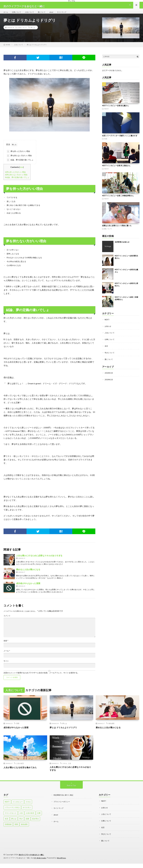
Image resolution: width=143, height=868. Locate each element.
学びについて (110, 357)
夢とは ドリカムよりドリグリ (65, 732)
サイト (6, 665)
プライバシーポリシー (62, 807)
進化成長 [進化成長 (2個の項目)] (24, 830)
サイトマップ (68, 14)
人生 (70, 768)
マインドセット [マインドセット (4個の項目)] (11, 818)
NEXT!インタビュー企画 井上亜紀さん (116, 170)
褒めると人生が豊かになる (28, 574)
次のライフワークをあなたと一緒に (32, 859)
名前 (6, 645)
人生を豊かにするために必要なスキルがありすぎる (39, 560)
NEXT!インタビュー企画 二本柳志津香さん (118, 200)
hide (22, 172)
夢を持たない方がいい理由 (19, 160)
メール (7, 655)
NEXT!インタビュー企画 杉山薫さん (115, 110)
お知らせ (108, 331)
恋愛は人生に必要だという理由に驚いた (117, 230)
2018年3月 (109, 377)
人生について (32, 14)
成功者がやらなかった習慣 (28, 588)
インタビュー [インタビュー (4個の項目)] (18, 807)
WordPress (63, 862)
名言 (106, 143)
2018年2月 (109, 383)
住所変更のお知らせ (122, 246)
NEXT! (107, 113)
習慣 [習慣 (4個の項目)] (16, 830)
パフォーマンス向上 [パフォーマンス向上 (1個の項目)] (12, 813)
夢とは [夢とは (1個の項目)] (14, 824)
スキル (65, 768)
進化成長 (111, 728)
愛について (46, 14)
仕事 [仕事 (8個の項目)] (39, 818)
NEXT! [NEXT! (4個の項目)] (7, 807)
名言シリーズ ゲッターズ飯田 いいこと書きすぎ (120, 140)
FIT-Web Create (40, 862)
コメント (7, 620)
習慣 (18, 728)
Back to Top (71, 791)
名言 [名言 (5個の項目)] (7, 824)
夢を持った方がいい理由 (18, 156)
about (57, 14)
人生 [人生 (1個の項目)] (21, 818)
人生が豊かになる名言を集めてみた (22, 772)
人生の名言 (20, 768)
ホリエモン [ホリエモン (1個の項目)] (27, 813)
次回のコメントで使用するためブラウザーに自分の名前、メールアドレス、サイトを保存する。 (41, 677)
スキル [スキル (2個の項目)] (28, 807)
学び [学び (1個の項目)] (21, 824)
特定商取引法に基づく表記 (64, 800)
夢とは (33, 32)
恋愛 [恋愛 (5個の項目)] (27, 824)
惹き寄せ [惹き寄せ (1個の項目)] (35, 824)
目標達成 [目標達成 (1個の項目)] (8, 830)
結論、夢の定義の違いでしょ (20, 164)
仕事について (18, 14)
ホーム (6, 14)
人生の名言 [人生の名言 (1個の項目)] (30, 818)
